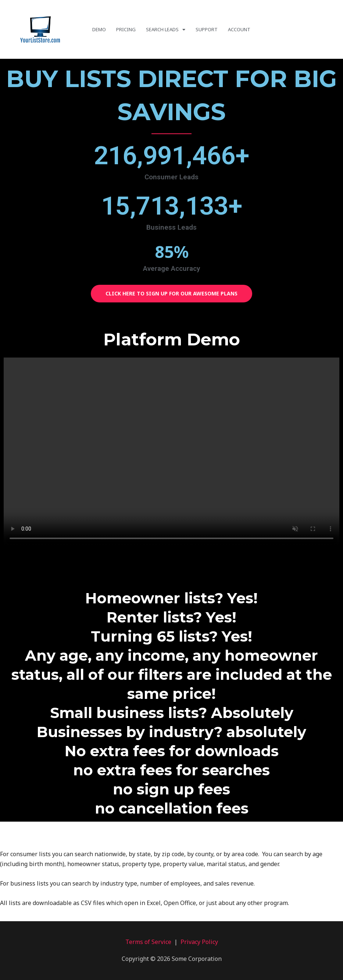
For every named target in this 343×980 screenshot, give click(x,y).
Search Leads (166, 30)
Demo (99, 29)
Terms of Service (148, 942)
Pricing (126, 29)
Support (207, 29)
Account (239, 29)
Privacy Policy (199, 942)
